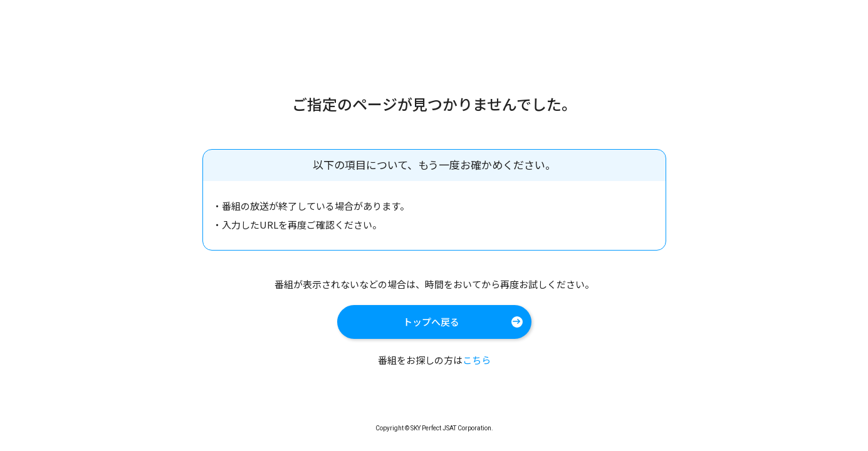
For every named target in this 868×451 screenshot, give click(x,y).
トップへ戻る (431, 322)
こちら (477, 360)
